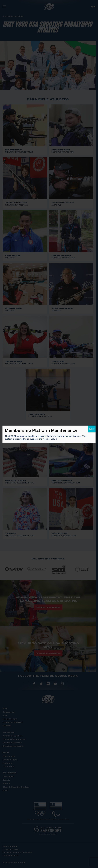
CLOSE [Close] (92, 429)
